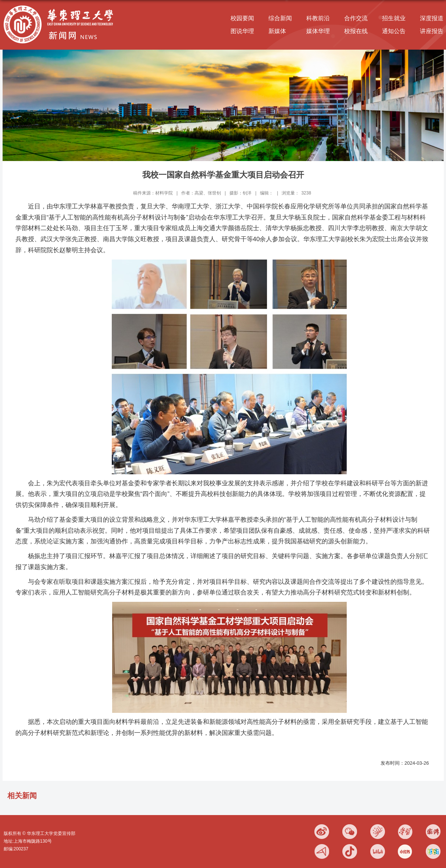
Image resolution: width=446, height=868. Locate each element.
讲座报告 (432, 31)
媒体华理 (318, 31)
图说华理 (242, 31)
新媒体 (277, 31)
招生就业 (394, 18)
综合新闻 (280, 18)
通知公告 (394, 31)
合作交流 (356, 18)
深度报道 (432, 18)
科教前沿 (318, 18)
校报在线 (356, 31)
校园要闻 (242, 18)
